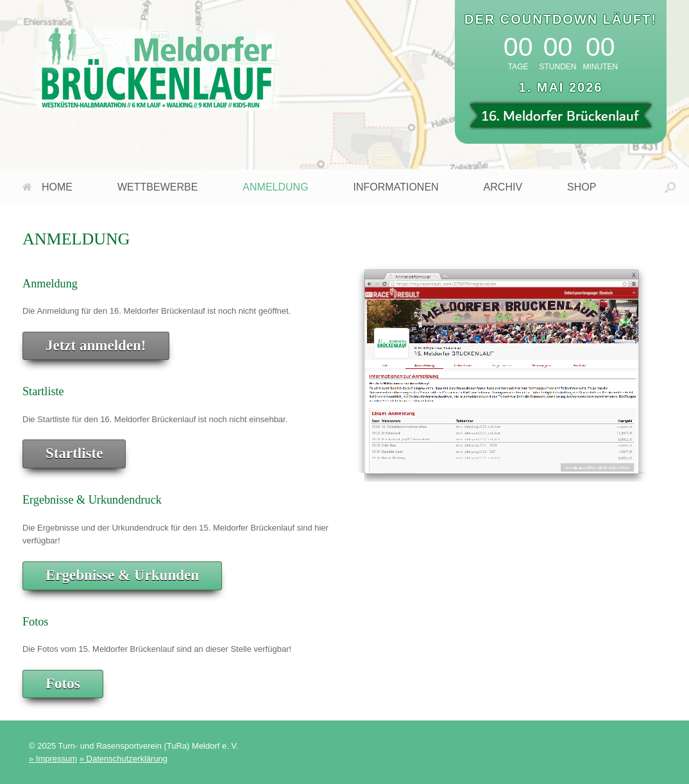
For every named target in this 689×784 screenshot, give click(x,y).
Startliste (74, 453)
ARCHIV (503, 187)
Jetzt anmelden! (96, 345)
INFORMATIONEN (396, 187)
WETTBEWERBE (157, 187)
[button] (670, 187)
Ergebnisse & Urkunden (122, 575)
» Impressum (53, 759)
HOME (47, 187)
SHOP (582, 187)
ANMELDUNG (275, 187)
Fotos (63, 684)
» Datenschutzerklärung (123, 759)
